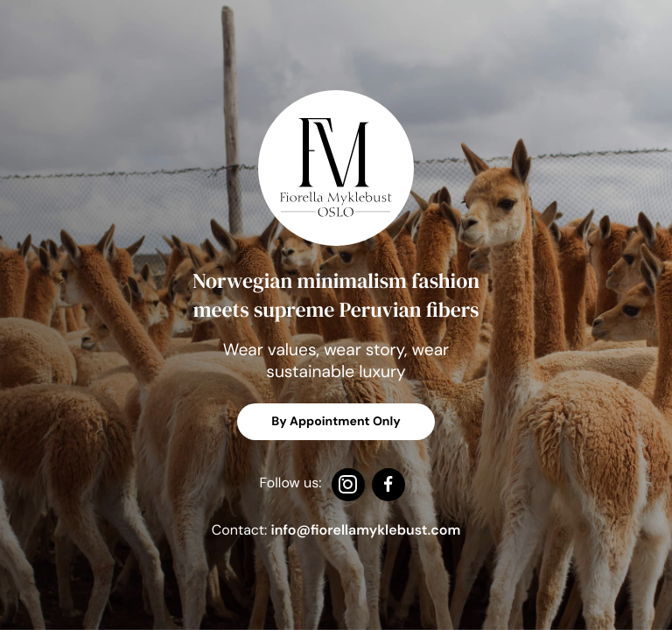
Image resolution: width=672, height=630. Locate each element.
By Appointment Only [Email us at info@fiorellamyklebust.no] (336, 422)
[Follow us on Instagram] (348, 487)
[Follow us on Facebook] (388, 487)
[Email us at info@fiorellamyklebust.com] (366, 530)
